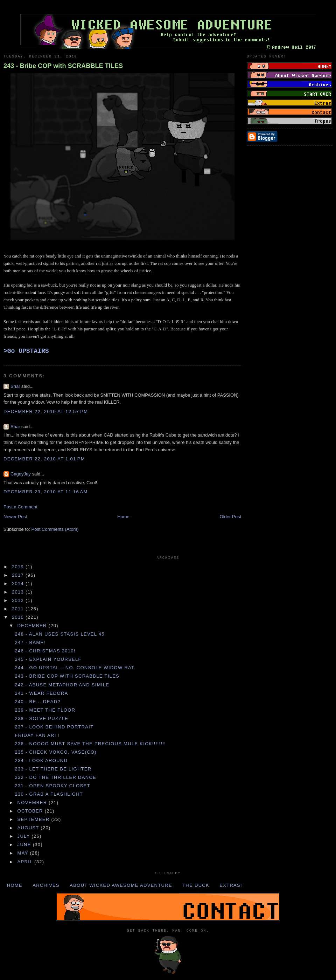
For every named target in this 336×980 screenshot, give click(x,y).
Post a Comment (20, 507)
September (34, 819)
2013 (19, 592)
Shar (15, 386)
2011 (19, 609)
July (25, 836)
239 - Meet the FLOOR (45, 710)
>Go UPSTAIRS (26, 351)
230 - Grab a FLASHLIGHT (49, 794)
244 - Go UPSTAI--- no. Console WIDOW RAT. (75, 668)
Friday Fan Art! (37, 735)
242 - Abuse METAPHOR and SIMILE (62, 685)
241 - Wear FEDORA (41, 693)
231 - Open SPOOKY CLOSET (52, 786)
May (24, 853)
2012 (19, 600)
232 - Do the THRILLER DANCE (55, 777)
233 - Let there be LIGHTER (53, 769)
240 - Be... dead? (37, 702)
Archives (46, 885)
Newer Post (15, 517)
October (31, 811)
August (29, 828)
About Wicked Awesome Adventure (121, 885)
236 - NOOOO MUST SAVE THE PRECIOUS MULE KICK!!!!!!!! (90, 744)
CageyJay (21, 474)
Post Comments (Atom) (55, 529)
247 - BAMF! (30, 642)
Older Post (230, 517)
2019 (19, 567)
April (26, 862)
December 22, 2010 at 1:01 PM (44, 459)
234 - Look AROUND (41, 760)
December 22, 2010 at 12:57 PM (46, 412)
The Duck (196, 885)
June (25, 845)
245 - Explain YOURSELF (48, 659)
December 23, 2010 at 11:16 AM (46, 492)
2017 (19, 575)
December (33, 626)
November (33, 803)
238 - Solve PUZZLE (41, 718)
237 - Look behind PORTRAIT (54, 727)
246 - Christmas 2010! (45, 651)
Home (123, 517)
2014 (19, 584)
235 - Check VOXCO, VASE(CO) (56, 752)
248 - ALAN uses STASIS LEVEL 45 (59, 634)
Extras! (231, 885)
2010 (19, 617)
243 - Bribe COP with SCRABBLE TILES (63, 66)
